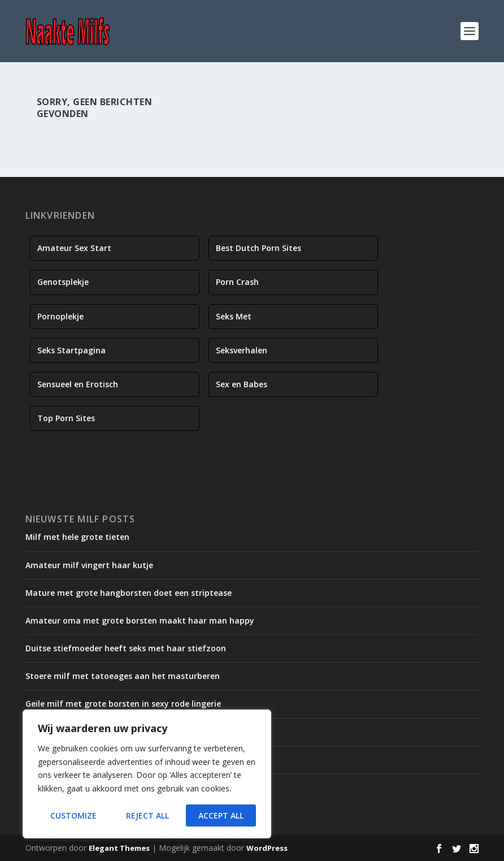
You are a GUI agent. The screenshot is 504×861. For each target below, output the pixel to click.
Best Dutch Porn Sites (258, 248)
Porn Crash (237, 282)
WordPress (267, 848)
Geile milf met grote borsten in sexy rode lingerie (123, 704)
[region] (147, 774)
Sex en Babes (242, 384)
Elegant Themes (119, 848)
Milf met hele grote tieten (77, 537)
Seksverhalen (242, 350)
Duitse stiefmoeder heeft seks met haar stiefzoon (126, 648)
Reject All (147, 815)
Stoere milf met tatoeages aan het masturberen (123, 676)
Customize (73, 815)
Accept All (221, 815)
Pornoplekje (60, 316)
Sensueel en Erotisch (78, 384)
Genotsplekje (63, 282)
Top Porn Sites (66, 418)
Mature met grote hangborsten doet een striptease (129, 593)
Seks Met (234, 316)
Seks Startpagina (71, 350)
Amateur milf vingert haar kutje (89, 565)
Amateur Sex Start (74, 248)
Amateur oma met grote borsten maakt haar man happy (140, 620)
